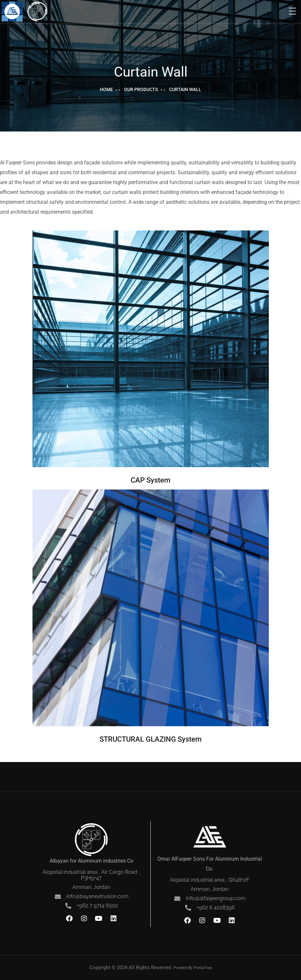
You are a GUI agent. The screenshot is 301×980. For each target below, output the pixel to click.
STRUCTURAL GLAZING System (150, 739)
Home (106, 89)
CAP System (150, 480)
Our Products (141, 89)
